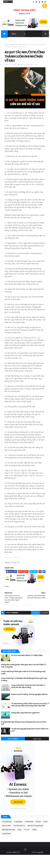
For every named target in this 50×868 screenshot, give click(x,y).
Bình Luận (37, 752)
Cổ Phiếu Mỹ (29, 835)
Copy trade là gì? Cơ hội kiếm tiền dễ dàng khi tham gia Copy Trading (24, 692)
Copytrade (18, 835)
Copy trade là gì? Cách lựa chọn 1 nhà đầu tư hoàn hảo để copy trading (28, 699)
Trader (34, 843)
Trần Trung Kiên (38, 865)
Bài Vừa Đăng (13, 752)
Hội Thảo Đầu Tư (19, 839)
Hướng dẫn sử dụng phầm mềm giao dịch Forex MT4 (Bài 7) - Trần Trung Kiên (24, 679)
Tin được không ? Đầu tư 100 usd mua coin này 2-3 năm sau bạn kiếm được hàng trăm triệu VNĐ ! (30, 718)
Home (7, 46)
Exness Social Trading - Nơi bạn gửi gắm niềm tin (29, 707)
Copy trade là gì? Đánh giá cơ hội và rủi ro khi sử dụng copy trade (23, 686)
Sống (24, 46)
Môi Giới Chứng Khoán (35, 839)
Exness (38, 835)
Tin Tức (27, 843)
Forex (45, 835)
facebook (36, 626)
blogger (45, 626)
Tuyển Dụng (6, 847)
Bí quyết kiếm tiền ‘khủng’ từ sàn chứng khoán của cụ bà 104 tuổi (24, 736)
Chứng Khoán (7, 835)
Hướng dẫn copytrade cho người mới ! (25, 726)
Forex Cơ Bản (7, 839)
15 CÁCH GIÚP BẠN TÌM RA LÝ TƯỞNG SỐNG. (27, 668)
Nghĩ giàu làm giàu (16, 46)
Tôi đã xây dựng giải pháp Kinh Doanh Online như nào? (30, 743)
